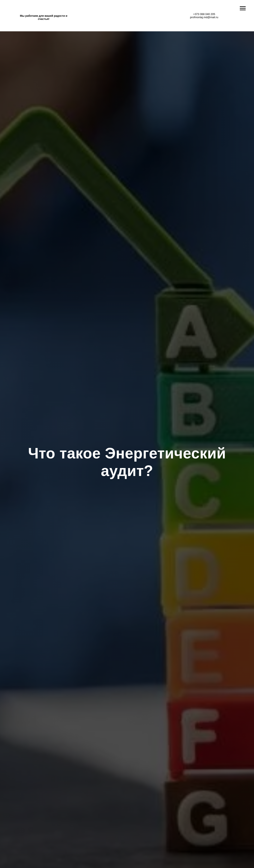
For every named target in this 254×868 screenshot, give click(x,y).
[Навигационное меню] (243, 8)
